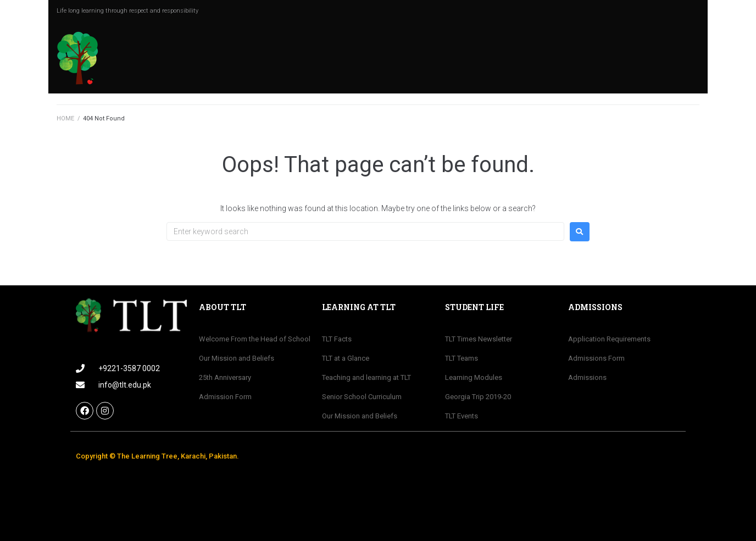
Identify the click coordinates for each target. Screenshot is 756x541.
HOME (65, 118)
